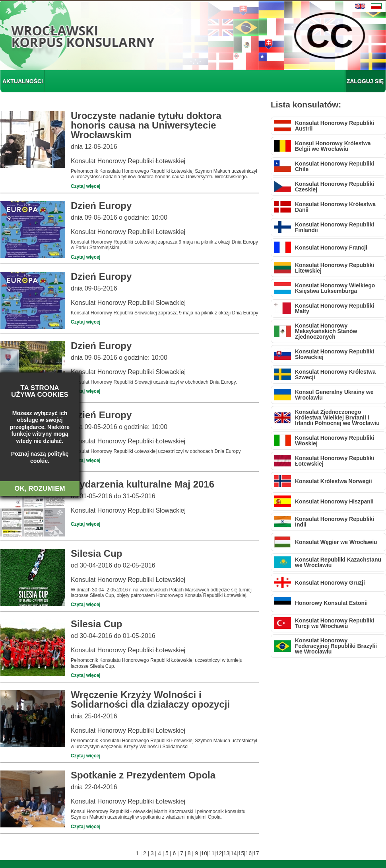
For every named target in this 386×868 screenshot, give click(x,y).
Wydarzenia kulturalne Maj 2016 (143, 484)
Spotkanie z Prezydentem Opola (143, 775)
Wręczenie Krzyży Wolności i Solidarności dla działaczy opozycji (150, 699)
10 (204, 853)
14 (234, 853)
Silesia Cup (96, 553)
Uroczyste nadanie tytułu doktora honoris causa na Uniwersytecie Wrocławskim (146, 125)
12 (219, 853)
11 (211, 853)
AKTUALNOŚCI (23, 81)
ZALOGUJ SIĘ (365, 81)
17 (256, 853)
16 (248, 853)
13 (226, 853)
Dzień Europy (101, 206)
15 (241, 853)
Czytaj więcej (86, 186)
